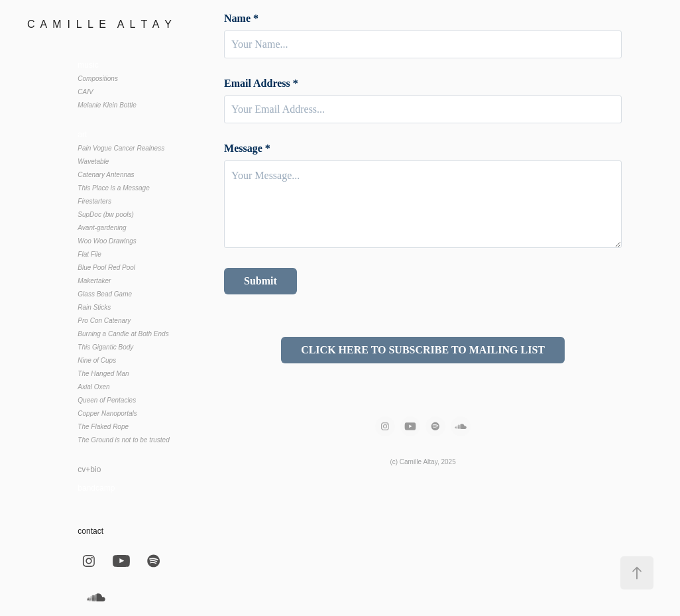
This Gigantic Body (105, 347)
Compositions (98, 79)
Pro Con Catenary (104, 321)
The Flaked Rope (103, 427)
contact (90, 531)
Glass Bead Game (105, 294)
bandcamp (96, 488)
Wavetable (93, 161)
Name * (241, 19)
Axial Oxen (93, 387)
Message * (247, 149)
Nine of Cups (97, 360)
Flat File (89, 254)
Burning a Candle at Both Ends (123, 334)
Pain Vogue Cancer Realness (121, 148)
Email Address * (261, 84)
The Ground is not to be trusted (123, 440)
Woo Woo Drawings (107, 241)
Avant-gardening (102, 228)
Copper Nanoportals (107, 413)
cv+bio (89, 469)
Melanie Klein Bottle (107, 105)
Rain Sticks (94, 307)
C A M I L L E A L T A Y (101, 24)
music (88, 65)
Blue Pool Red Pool (106, 268)
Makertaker (94, 281)
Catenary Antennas (106, 175)
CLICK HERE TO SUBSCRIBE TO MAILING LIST (423, 350)
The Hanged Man (103, 374)
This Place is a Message (113, 188)
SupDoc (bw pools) (105, 215)
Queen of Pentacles (107, 400)
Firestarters (94, 201)
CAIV (85, 92)
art (82, 135)
